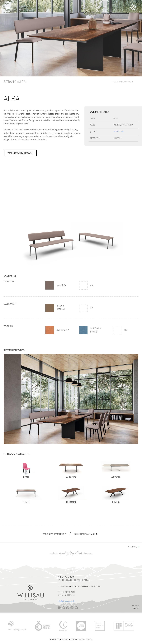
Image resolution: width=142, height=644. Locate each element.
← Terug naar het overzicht (122, 82)
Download (118, 132)
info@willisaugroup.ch (66, 601)
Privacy (136, 608)
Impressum (135, 606)
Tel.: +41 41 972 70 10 (66, 592)
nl (138, 547)
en (132, 547)
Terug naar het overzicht (54, 534)
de (129, 547)
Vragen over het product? (20, 153)
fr (135, 547)
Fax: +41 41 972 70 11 (66, 595)
